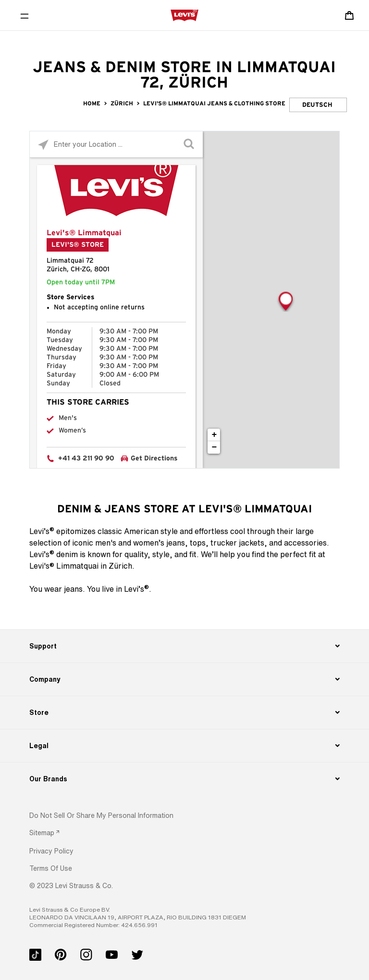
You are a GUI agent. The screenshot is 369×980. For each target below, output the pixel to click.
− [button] (215, 447)
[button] (51, 851)
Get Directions (154, 458)
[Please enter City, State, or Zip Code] (116, 144)
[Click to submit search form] (190, 145)
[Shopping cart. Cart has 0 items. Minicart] (349, 15)
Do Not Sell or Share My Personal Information (101, 815)
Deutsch (317, 105)
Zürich (122, 103)
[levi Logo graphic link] (184, 15)
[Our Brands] (184, 779)
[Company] (184, 679)
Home (92, 103)
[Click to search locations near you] (43, 145)
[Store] (184, 713)
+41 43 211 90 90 (86, 458)
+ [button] (215, 435)
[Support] (184, 646)
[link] (44, 833)
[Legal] (184, 746)
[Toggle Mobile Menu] (25, 15)
